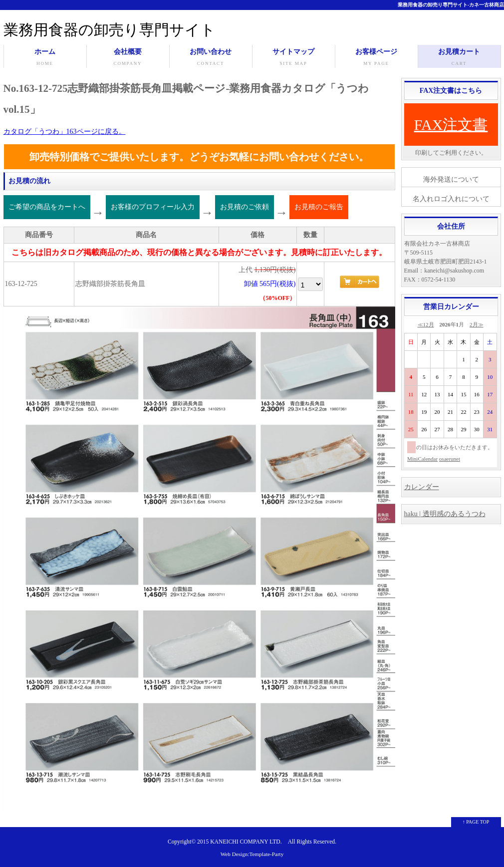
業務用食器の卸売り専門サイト (110, 30)
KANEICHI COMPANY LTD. (246, 842)
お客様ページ (377, 58)
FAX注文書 (451, 125)
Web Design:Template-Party (252, 854)
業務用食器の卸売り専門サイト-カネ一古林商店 (451, 5)
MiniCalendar (422, 459)
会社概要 (128, 58)
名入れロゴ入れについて (451, 199)
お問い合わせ (211, 58)
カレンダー (422, 487)
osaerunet (450, 459)
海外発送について (451, 179)
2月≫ (477, 324)
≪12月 (426, 324)
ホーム (45, 58)
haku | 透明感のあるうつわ (445, 514)
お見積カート (459, 58)
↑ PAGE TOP (476, 822)
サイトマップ (294, 58)
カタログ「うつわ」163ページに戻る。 (65, 132)
